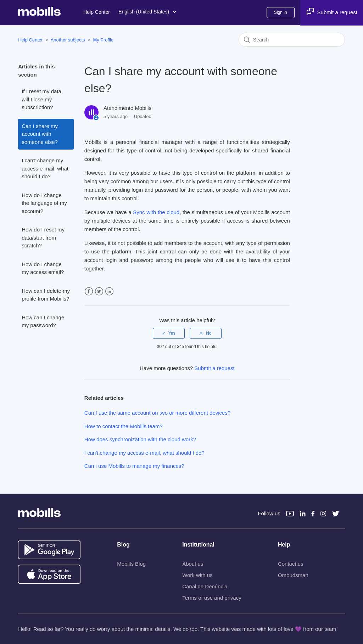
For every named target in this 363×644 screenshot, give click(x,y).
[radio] (169, 333)
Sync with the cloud (156, 212)
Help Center (97, 12)
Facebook (89, 292)
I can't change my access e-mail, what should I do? (45, 168)
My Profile (103, 40)
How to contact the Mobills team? (124, 426)
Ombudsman (293, 575)
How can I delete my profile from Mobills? (46, 295)
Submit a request (214, 368)
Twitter (99, 292)
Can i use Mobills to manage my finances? (134, 466)
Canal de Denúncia (205, 586)
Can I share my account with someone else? (40, 134)
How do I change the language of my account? (44, 203)
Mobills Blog (131, 564)
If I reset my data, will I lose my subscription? (42, 99)
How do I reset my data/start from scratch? (43, 237)
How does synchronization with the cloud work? (140, 439)
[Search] (292, 40)
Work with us (197, 575)
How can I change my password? (43, 321)
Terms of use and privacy (212, 598)
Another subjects (68, 40)
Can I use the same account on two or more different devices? (157, 413)
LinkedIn (109, 292)
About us (193, 564)
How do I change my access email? (43, 268)
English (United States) (147, 12)
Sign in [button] (281, 12)
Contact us (291, 564)
